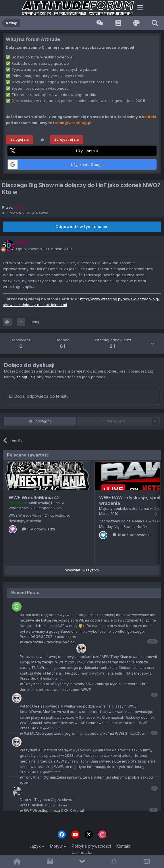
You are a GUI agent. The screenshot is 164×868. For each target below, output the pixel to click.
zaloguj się (26, 377)
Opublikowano (44, 249)
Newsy (42, 213)
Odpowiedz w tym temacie (82, 227)
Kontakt (123, 846)
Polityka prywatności (91, 846)
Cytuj (35, 322)
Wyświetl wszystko (82, 570)
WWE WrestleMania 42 (34, 497)
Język (37, 846)
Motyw (58, 846)
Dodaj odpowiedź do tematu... (40, 396)
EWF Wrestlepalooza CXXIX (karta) (52, 811)
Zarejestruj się (66, 139)
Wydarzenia (19, 508)
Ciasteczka (82, 852)
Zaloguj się (20, 139)
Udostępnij (40, 421)
